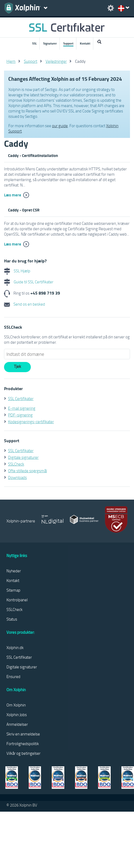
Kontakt (85, 43)
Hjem (11, 61)
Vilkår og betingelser (23, 753)
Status (12, 619)
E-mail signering (22, 408)
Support (68, 43)
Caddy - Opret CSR (24, 210)
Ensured (13, 676)
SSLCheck (16, 464)
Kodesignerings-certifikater (31, 422)
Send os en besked (25, 304)
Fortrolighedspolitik (23, 744)
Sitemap (13, 590)
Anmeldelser (17, 724)
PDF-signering (20, 415)
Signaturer (50, 43)
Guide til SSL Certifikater (29, 282)
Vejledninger (56, 61)
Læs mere (13, 195)
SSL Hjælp (17, 271)
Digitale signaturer (23, 457)
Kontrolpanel (17, 600)
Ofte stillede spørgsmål (27, 471)
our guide (60, 126)
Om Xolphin (16, 705)
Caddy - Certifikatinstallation (33, 155)
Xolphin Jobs (17, 715)
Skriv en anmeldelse (23, 734)
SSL (34, 43)
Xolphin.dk (15, 647)
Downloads (17, 477)
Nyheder (14, 571)
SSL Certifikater (21, 398)
